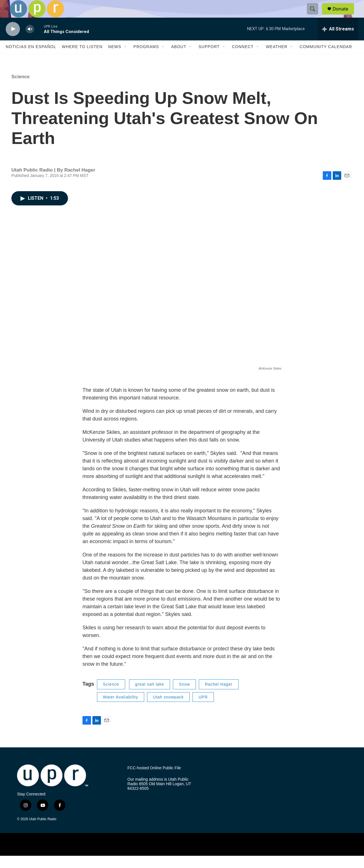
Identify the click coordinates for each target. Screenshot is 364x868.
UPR (203, 709)
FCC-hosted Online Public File (154, 781)
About (179, 59)
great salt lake (150, 697)
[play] (13, 41)
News (115, 59)
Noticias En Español (31, 59)
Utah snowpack (168, 709)
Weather (277, 59)
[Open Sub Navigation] (125, 59)
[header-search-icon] (315, 15)
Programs (146, 59)
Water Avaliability (121, 709)
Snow (184, 697)
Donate (344, 15)
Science (20, 89)
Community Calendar (326, 59)
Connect (243, 59)
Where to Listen (82, 59)
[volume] (30, 41)
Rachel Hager (219, 697)
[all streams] (338, 41)
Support (209, 59)
